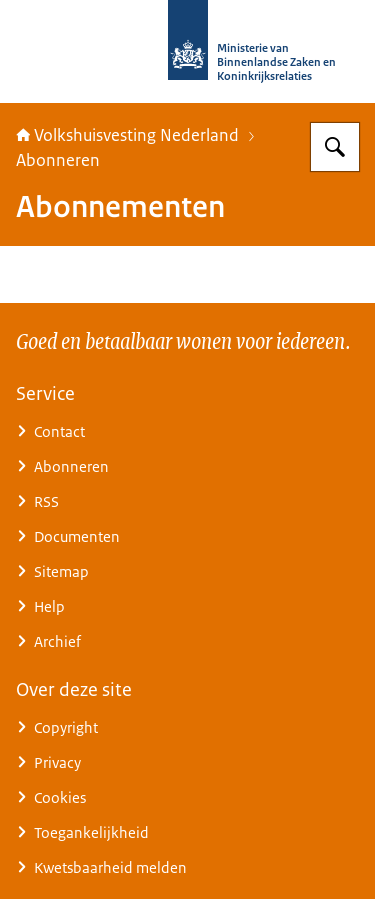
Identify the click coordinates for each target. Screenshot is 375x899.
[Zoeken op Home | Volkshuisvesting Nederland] (335, 147)
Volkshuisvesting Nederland (127, 135)
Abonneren (58, 160)
